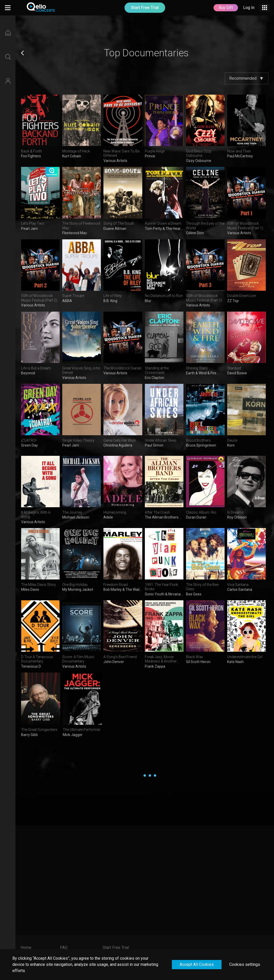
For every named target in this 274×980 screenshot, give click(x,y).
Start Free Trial (145, 8)
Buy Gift (226, 8)
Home (26, 947)
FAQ (64, 947)
